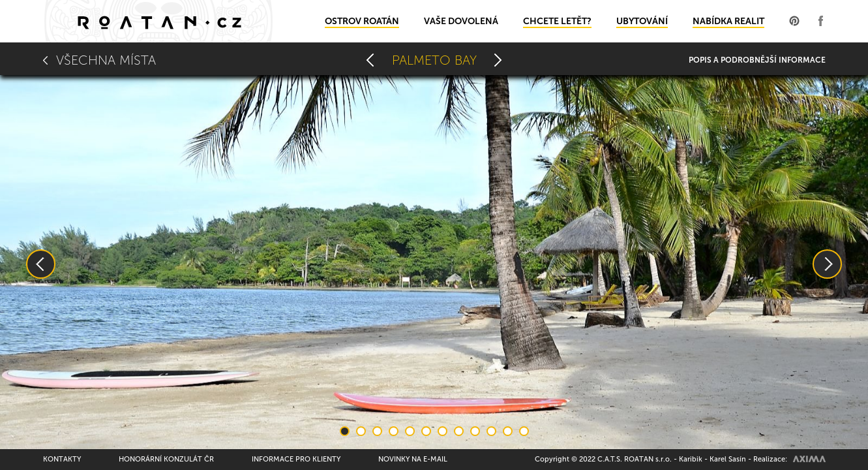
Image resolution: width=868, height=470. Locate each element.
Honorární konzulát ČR (166, 459)
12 (524, 431)
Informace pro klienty (296, 459)
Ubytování (642, 21)
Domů (159, 21)
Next (827, 264)
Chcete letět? (557, 21)
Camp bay (498, 60)
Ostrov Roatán (362, 21)
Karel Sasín (728, 459)
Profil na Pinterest (794, 21)
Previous (41, 264)
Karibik (691, 459)
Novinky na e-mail (413, 459)
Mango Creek (370, 60)
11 (508, 431)
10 (491, 431)
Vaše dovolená (461, 21)
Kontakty (62, 459)
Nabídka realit (728, 21)
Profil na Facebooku (820, 21)
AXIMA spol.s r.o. (809, 459)
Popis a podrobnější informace (757, 60)
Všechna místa (106, 60)
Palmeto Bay (434, 60)
